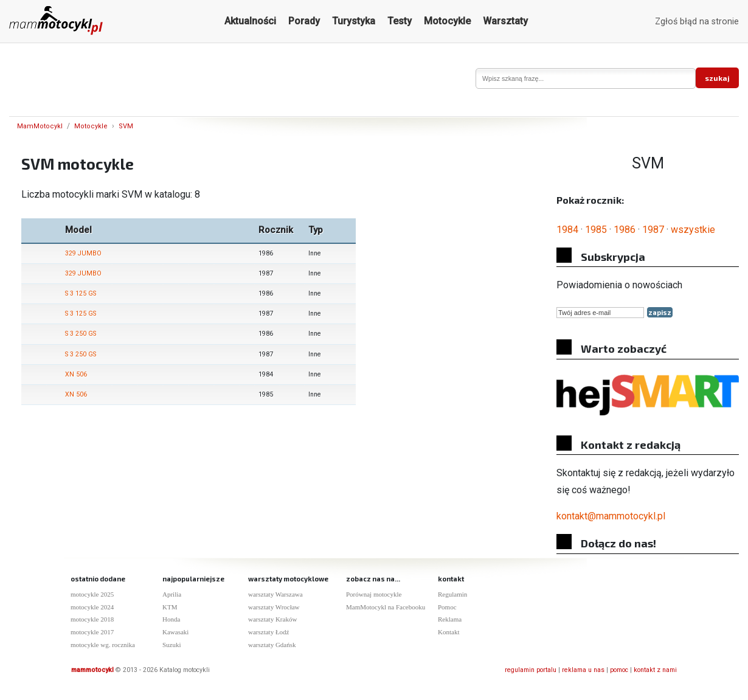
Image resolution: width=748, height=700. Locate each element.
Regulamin (452, 594)
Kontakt (448, 632)
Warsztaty (505, 21)
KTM (170, 607)
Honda (171, 619)
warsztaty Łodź (269, 632)
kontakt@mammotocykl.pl (611, 516)
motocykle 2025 (92, 594)
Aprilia (172, 594)
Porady (304, 21)
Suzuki (172, 645)
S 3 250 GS (81, 334)
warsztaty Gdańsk (272, 645)
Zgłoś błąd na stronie (697, 22)
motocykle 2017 (92, 632)
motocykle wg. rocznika (103, 645)
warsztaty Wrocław (274, 607)
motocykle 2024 (92, 607)
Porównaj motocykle (374, 594)
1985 (596, 230)
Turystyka (354, 21)
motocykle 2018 (92, 619)
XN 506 (76, 374)
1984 (567, 230)
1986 (625, 230)
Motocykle (447, 21)
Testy (400, 21)
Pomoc (447, 607)
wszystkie (693, 230)
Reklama (450, 619)
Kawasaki (175, 632)
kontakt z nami (655, 670)
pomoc (619, 670)
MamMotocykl (40, 126)
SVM (126, 126)
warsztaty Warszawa (275, 594)
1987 (653, 230)
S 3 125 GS (81, 293)
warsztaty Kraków (272, 619)
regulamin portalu (531, 670)
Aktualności (250, 21)
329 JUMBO (83, 253)
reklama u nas (583, 670)
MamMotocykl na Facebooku (386, 607)
